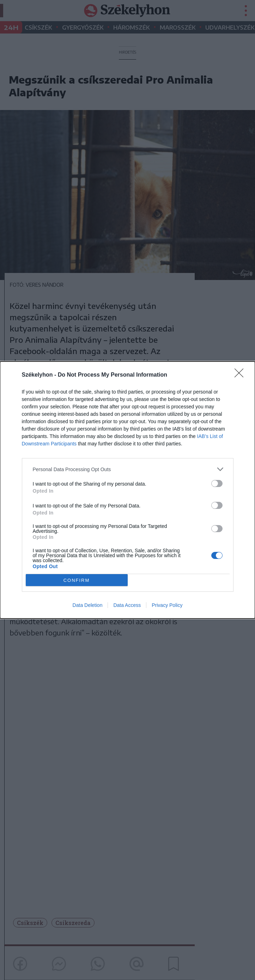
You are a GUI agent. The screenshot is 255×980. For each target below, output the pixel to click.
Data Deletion (88, 605)
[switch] (217, 483)
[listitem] (128, 469)
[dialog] (128, 490)
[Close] (241, 375)
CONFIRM (77, 580)
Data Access (127, 605)
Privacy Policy (167, 605)
